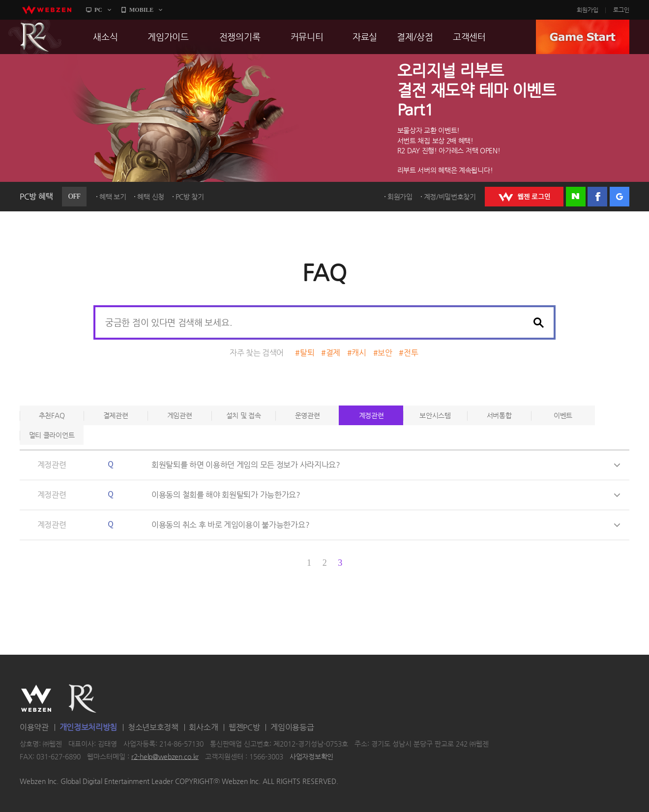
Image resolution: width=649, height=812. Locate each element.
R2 (35, 37)
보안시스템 (435, 415)
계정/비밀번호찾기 (450, 197)
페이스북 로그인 (597, 197)
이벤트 (563, 415)
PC (98, 10)
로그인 (621, 10)
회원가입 (588, 10)
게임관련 (180, 415)
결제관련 (116, 415)
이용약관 (34, 727)
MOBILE (141, 10)
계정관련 (371, 415)
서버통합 (499, 415)
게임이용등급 (292, 727)
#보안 (383, 353)
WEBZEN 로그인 (524, 197)
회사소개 (203, 727)
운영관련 (308, 415)
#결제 (331, 353)
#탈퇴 (305, 353)
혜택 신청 (151, 197)
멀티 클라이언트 (52, 435)
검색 (538, 323)
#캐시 (357, 353)
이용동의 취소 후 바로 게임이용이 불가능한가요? (230, 525)
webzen (47, 10)
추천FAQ (52, 415)
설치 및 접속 (244, 415)
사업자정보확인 (311, 756)
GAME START (583, 37)
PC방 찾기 (190, 197)
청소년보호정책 (153, 727)
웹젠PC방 (244, 727)
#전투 (408, 353)
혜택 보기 (113, 197)
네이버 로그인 (576, 197)
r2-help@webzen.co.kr (165, 756)
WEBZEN (36, 698)
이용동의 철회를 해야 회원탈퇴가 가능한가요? (226, 495)
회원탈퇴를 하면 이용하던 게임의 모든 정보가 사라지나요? (246, 465)
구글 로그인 (619, 197)
